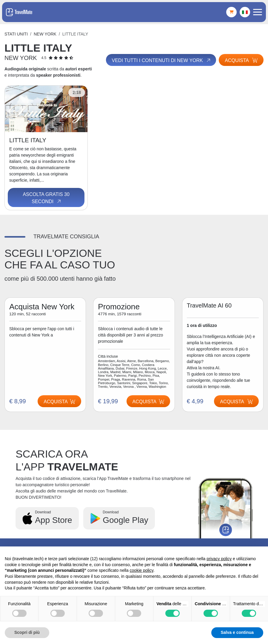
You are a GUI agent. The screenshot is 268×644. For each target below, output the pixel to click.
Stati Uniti (16, 34)
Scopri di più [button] (27, 632)
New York (45, 34)
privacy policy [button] (219, 559)
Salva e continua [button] (237, 632)
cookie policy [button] (142, 570)
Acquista (241, 60)
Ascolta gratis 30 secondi (46, 198)
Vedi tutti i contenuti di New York (161, 60)
